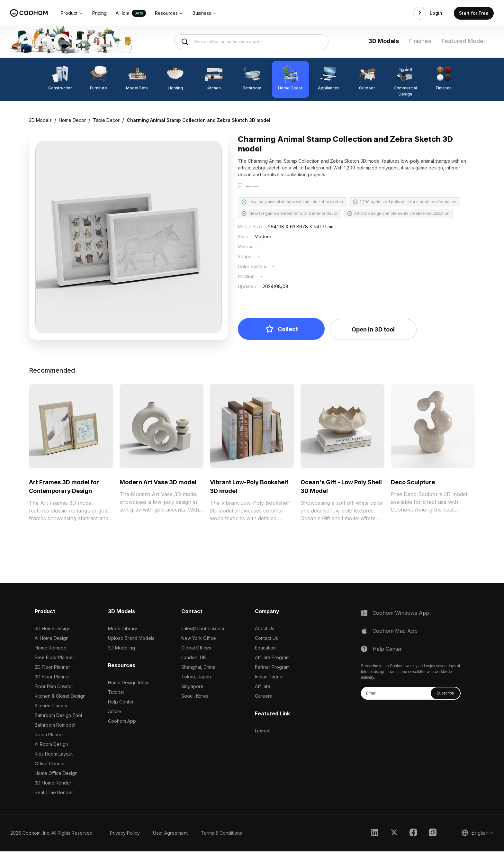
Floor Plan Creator (54, 688)
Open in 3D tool (373, 331)
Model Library (123, 630)
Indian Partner (270, 678)
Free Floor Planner (54, 659)
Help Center (121, 703)
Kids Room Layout (54, 755)
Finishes (420, 41)
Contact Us (266, 640)
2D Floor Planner (52, 669)
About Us (265, 630)
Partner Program (272, 669)
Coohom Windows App (401, 614)
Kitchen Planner (51, 707)
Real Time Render (54, 794)
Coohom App (122, 723)
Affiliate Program (272, 659)
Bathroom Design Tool (58, 717)
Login (436, 13)
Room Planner (50, 736)
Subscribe (445, 695)
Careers (263, 698)
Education (265, 649)
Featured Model (463, 41)
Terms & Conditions (221, 835)
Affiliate (263, 688)
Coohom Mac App (395, 632)
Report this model (262, 186)
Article (115, 713)
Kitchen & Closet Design (60, 698)
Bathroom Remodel (55, 726)
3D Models (384, 41)
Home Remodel (51, 649)
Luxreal (263, 732)
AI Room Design (51, 746)
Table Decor (106, 120)
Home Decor (72, 120)
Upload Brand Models (131, 640)
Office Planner (50, 765)
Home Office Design (56, 775)
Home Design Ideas (129, 684)
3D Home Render (53, 784)
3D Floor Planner (52, 678)
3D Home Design (53, 630)
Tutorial (116, 694)
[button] (72, 13)
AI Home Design (52, 640)
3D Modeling (122, 649)
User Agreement (170, 835)
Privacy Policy (125, 835)
